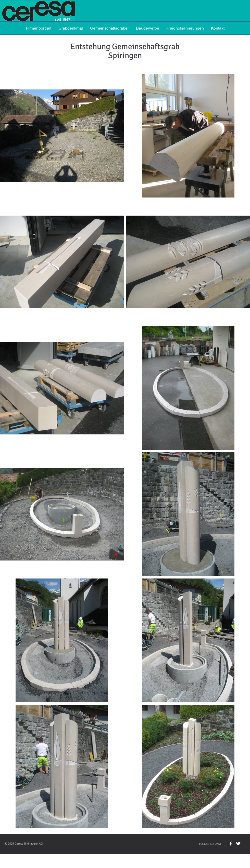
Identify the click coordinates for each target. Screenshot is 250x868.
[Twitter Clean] (238, 844)
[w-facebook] (231, 844)
